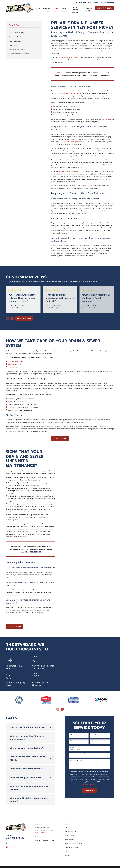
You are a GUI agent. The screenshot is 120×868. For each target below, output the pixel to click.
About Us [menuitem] (38, 10)
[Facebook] (11, 847)
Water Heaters (70, 839)
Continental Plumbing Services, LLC (70, 57)
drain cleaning (100, 96)
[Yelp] (15, 847)
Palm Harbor (72, 160)
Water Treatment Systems (73, 843)
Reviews (67, 855)
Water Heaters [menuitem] (64, 10)
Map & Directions (41, 832)
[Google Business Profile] (7, 847)
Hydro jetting (13, 367)
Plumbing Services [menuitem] (46, 10)
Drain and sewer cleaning (16, 361)
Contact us (106, 119)
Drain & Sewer (69, 835)
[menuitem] (24, 33)
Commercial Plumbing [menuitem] (88, 10)
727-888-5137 (107, 3)
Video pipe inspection (15, 364)
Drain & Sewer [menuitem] (56, 10)
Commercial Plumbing (72, 847)
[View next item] (12, 319)
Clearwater (63, 160)
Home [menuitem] (32, 10)
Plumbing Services (71, 831)
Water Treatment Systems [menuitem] (75, 10)
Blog (66, 851)
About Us (68, 827)
